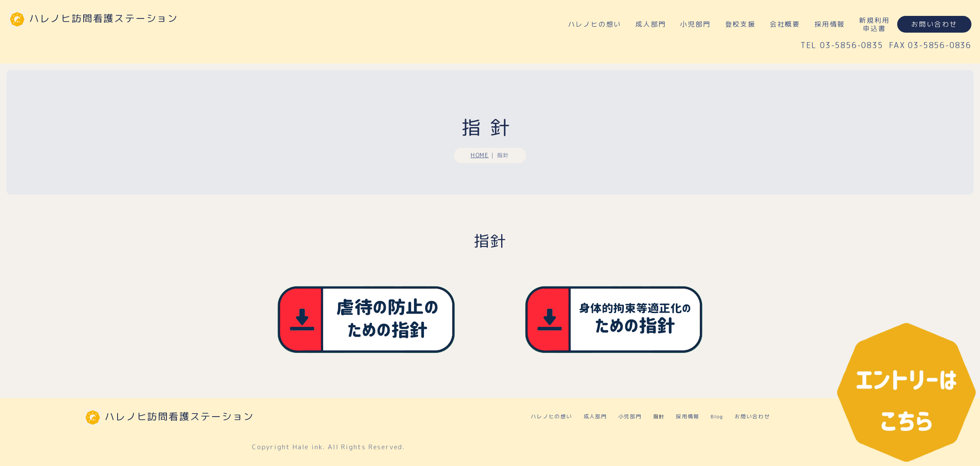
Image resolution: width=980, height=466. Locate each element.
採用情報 (830, 24)
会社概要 (785, 24)
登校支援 (740, 24)
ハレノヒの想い (595, 24)
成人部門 (651, 24)
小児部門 (695, 24)
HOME (480, 158)
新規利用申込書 (874, 24)
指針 (659, 400)
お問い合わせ (934, 24)
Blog (717, 400)
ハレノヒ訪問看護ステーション (104, 18)
